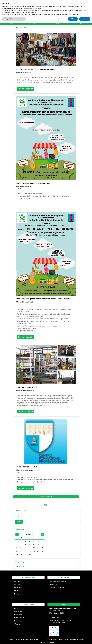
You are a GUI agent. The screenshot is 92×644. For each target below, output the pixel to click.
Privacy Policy (63, 640)
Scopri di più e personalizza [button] (14, 19)
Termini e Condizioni (57, 588)
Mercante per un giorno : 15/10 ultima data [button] (33, 183)
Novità (17, 594)
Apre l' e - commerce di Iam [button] (27, 387)
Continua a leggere (25, 89)
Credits (82, 640)
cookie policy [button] (37, 8)
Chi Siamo (18, 581)
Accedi (17, 608)
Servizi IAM (18, 588)
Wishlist (17, 624)
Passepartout (50, 642)
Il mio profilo (19, 615)
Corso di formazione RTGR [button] (27, 467)
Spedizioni (54, 584)
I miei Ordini (18, 621)
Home (15, 28)
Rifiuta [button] (73, 19)
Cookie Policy (73, 640)
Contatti (17, 584)
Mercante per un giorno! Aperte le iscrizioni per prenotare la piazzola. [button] (44, 299)
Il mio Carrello (19, 618)
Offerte (17, 591)
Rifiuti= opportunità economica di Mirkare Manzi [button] (36, 69)
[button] (35, 23)
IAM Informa (24, 28)
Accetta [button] (85, 19)
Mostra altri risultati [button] (46, 497)
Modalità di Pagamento (58, 581)
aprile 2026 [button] (30, 534)
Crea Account (19, 611)
